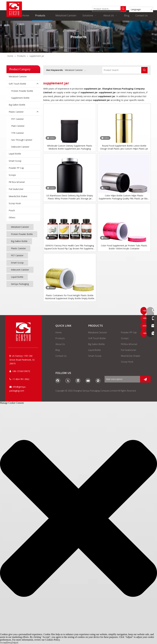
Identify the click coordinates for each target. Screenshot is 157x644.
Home (59, 332)
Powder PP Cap (16, 168)
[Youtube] (88, 381)
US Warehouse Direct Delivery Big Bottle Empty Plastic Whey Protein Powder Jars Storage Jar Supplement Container (70, 197)
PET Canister (17, 255)
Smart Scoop (15, 161)
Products (60, 338)
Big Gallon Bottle (17, 105)
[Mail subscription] (122, 379)
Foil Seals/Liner (16, 189)
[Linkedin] (78, 381)
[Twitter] (68, 381)
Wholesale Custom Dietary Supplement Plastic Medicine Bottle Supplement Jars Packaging (70, 147)
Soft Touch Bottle (24, 84)
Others (12, 217)
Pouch (12, 210)
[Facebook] (58, 381)
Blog (58, 350)
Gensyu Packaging (20, 284)
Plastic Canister (24, 112)
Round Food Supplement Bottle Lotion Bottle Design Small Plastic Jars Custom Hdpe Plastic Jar (124, 147)
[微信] (98, 381)
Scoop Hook (15, 203)
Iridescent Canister (20, 270)
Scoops (12, 175)
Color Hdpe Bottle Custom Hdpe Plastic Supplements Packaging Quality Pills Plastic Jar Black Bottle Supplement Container (124, 197)
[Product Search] (122, 70)
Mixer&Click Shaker (18, 196)
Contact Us (61, 356)
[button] (78, 519)
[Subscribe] (145, 379)
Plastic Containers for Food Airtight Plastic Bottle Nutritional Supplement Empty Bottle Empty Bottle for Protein (70, 297)
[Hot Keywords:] (123, 9)
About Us (60, 344)
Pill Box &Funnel (17, 182)
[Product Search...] (106, 9)
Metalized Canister (18, 76)
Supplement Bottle (93, 70)
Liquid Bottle (15, 154)
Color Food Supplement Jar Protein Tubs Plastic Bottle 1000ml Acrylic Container (124, 247)
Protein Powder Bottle (22, 234)
